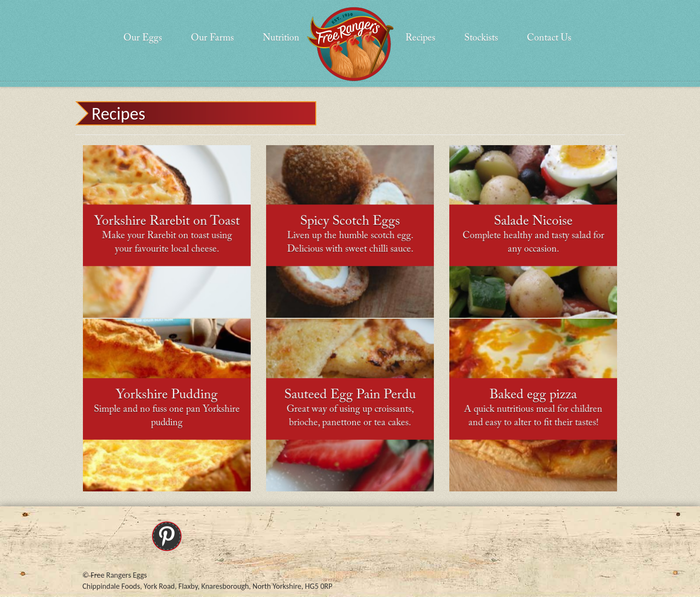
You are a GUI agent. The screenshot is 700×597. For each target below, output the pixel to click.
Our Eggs (143, 38)
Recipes (420, 38)
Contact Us (549, 38)
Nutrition (281, 38)
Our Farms (212, 38)
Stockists (481, 38)
